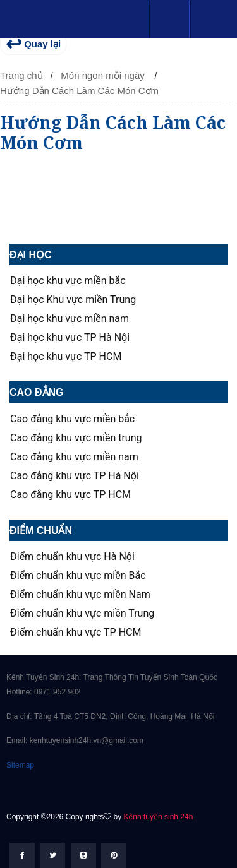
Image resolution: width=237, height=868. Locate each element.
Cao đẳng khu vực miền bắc (72, 419)
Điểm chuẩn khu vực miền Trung (82, 614)
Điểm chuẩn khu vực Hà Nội (72, 557)
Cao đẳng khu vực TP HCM (70, 495)
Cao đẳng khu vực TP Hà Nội (75, 476)
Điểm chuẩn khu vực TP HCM (76, 633)
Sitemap (20, 765)
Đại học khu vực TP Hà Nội (70, 338)
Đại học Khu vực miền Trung (73, 300)
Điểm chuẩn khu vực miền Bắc (78, 576)
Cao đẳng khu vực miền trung (76, 438)
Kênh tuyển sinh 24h (159, 817)
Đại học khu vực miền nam (70, 319)
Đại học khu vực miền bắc (68, 281)
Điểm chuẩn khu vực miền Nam (80, 595)
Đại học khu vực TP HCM (66, 357)
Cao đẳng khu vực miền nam (74, 457)
